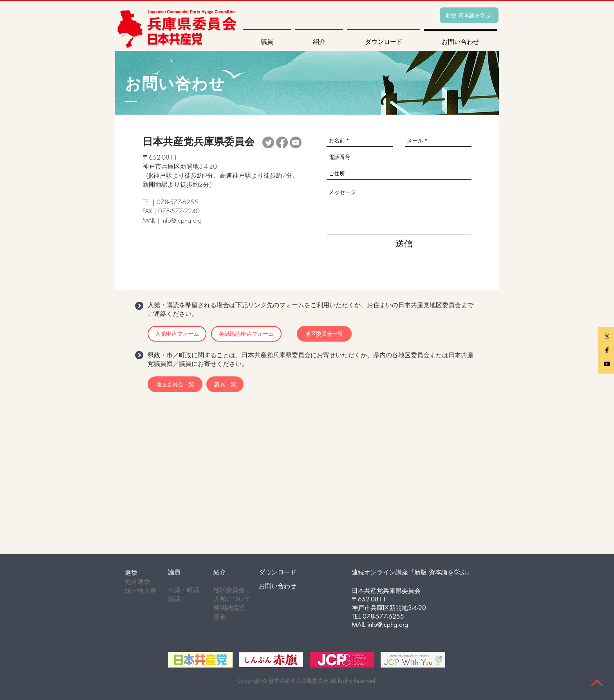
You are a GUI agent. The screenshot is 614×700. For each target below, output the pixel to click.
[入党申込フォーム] (177, 334)
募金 (220, 617)
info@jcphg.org (181, 220)
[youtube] (607, 364)
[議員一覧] (225, 384)
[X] (607, 337)
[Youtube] (296, 142)
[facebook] (607, 350)
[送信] (404, 244)
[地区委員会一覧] (175, 384)
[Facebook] (282, 142)
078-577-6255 (383, 616)
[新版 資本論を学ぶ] (469, 15)
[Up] (597, 683)
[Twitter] (268, 142)
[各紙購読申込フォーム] (246, 334)
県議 (174, 599)
